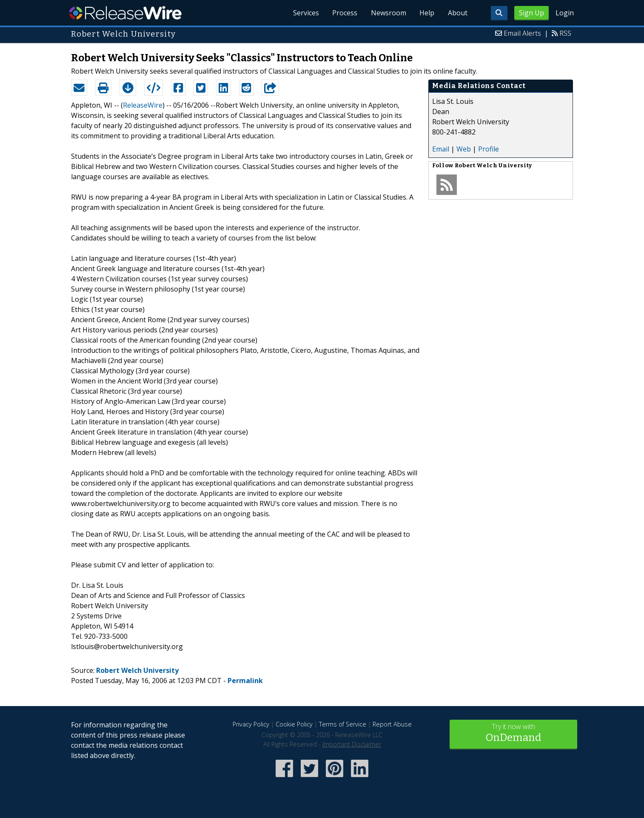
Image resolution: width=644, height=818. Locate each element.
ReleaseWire (125, 13)
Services (305, 13)
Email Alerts (522, 33)
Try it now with (513, 734)
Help (426, 13)
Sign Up (531, 13)
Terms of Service (343, 724)
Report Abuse (392, 724)
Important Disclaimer (352, 744)
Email (441, 149)
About (457, 13)
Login (565, 13)
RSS (565, 33)
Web (464, 149)
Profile (489, 149)
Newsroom (388, 13)
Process (344, 13)
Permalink (245, 681)
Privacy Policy (251, 724)
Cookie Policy (294, 724)
